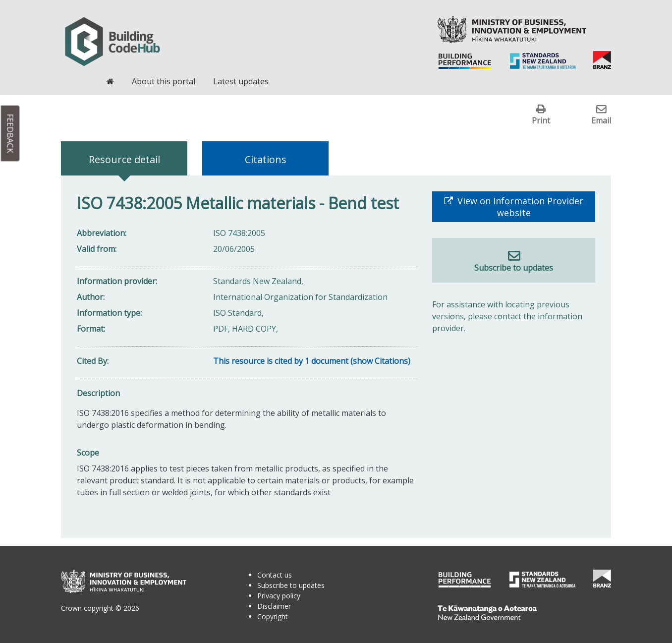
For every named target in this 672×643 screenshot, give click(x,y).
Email (601, 120)
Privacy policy (279, 596)
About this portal (164, 81)
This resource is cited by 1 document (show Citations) (312, 361)
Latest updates (241, 81)
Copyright (273, 616)
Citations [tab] (266, 159)
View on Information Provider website (519, 207)
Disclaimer (274, 606)
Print (541, 120)
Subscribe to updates (514, 268)
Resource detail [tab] (124, 159)
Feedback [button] (10, 134)
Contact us (275, 575)
